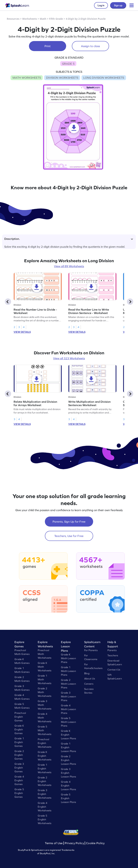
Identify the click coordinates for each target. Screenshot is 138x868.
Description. (69, 239)
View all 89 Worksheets (69, 266)
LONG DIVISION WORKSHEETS (104, 78)
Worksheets (30, 19)
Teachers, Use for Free (69, 536)
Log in (101, 5)
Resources (13, 19)
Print (48, 46)
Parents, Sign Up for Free (69, 522)
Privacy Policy (74, 843)
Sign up (118, 5)
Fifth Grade (56, 19)
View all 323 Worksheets (69, 358)
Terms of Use (54, 843)
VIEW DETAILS (22, 332)
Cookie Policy (95, 843)
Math (43, 19)
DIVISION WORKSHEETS (62, 78)
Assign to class (90, 46)
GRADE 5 (68, 64)
